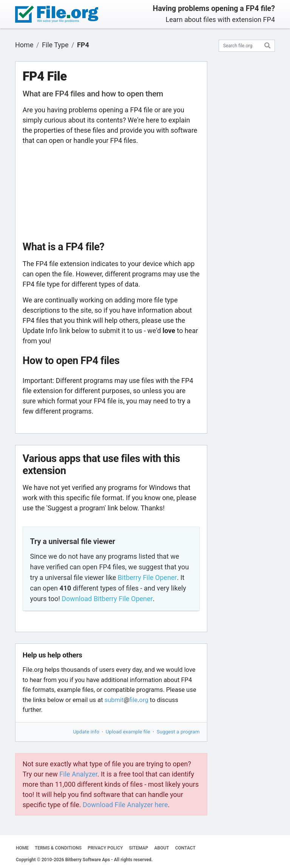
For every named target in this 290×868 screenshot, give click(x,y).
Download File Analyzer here (125, 805)
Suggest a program (178, 732)
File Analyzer (78, 774)
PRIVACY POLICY (105, 848)
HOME (22, 848)
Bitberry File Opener (147, 577)
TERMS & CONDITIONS (58, 848)
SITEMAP (138, 848)
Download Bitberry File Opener (107, 599)
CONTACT (185, 848)
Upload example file (128, 732)
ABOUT (162, 848)
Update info (86, 732)
